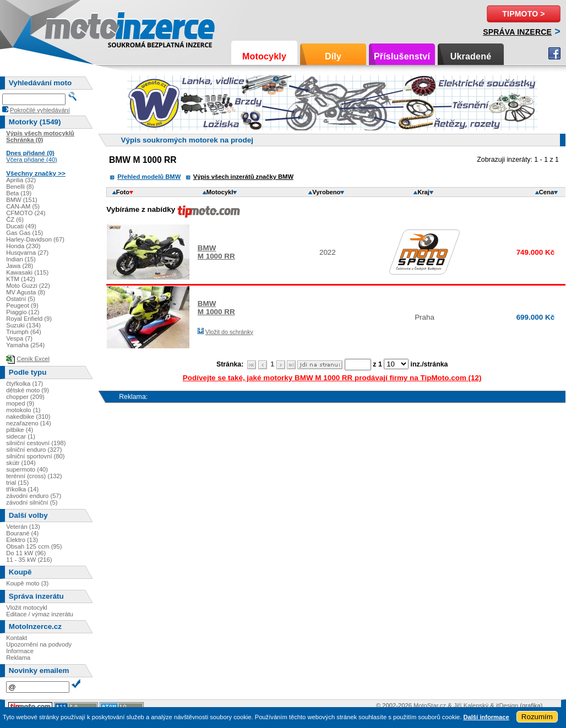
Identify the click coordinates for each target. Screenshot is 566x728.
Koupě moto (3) (27, 583)
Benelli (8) (20, 187)
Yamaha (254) (25, 345)
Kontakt (17, 638)
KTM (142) (21, 279)
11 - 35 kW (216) (29, 560)
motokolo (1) (23, 410)
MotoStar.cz (430, 705)
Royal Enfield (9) (29, 319)
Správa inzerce (517, 32)
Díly (333, 56)
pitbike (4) (20, 430)
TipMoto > (523, 14)
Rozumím (537, 717)
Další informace (486, 717)
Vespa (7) (19, 338)
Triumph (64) (24, 332)
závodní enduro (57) (34, 496)
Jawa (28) (20, 266)
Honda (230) (23, 246)
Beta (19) (19, 193)
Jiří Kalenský (471, 705)
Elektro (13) (22, 540)
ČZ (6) (15, 220)
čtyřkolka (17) (25, 384)
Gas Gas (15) (25, 233)
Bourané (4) (22, 533)
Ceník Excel (33, 359)
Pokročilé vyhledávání (40, 110)
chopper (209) (25, 397)
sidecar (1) (21, 436)
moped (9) (20, 403)
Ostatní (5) (21, 299)
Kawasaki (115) (27, 272)
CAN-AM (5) (23, 206)
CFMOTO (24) (26, 213)
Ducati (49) (21, 226)
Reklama (18, 658)
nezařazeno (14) (28, 423)
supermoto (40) (27, 469)
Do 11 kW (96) (26, 553)
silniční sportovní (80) (35, 456)
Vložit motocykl (27, 607)
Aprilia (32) (21, 180)
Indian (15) (21, 259)
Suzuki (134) (23, 325)
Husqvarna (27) (27, 253)
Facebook (554, 53)
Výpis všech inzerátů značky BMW (243, 177)
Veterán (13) (23, 527)
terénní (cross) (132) (34, 476)
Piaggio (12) (23, 312)
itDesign (507, 705)
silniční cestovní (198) (36, 443)
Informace (20, 651)
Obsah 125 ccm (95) (34, 546)
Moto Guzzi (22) (28, 286)
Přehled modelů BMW (149, 177)
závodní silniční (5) (32, 502)
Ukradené (471, 56)
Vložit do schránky (229, 332)
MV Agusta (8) (26, 292)
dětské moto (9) (28, 390)
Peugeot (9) (22, 305)
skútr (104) (21, 463)
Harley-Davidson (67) (35, 239)
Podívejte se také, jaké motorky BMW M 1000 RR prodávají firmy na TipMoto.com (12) (332, 378)
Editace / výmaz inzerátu (40, 614)
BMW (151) (22, 200)
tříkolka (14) (22, 489)
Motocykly (264, 56)
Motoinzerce (68, 27)
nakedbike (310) (28, 417)
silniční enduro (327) (34, 450)
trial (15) (17, 483)
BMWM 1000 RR (216, 252)
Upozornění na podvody (39, 644)
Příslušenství (402, 56)
